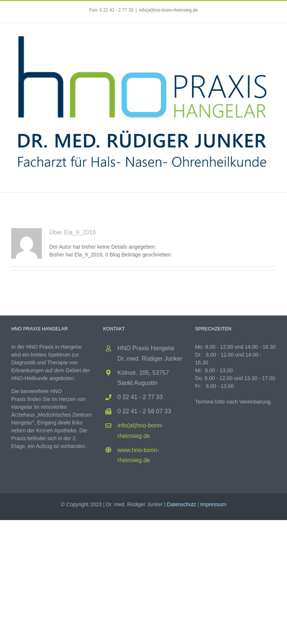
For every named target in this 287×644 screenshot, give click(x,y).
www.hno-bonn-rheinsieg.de (138, 455)
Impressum (213, 504)
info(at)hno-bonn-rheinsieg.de (168, 10)
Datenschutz (182, 504)
